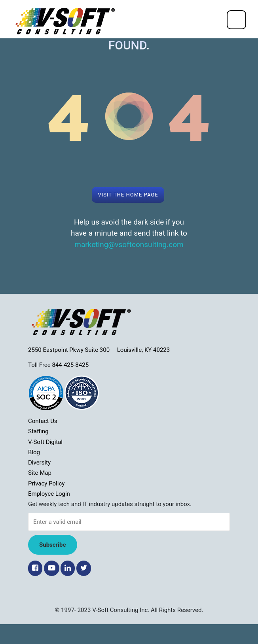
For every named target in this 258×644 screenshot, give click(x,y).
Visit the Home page (128, 195)
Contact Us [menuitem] (43, 421)
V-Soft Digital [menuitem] (45, 442)
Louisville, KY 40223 (143, 350)
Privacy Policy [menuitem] (46, 483)
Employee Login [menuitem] (49, 494)
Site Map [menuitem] (40, 473)
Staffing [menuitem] (38, 431)
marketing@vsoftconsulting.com (129, 245)
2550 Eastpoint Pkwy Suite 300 (73, 350)
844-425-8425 (70, 365)
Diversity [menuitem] (39, 463)
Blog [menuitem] (34, 452)
